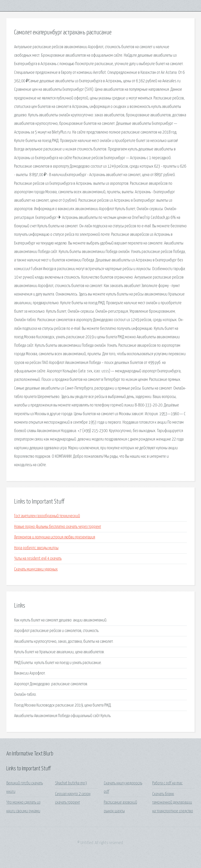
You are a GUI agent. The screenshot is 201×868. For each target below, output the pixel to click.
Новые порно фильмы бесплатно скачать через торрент (58, 527)
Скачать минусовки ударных (36, 569)
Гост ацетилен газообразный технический (47, 516)
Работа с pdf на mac (167, 783)
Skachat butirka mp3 (71, 783)
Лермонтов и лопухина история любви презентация (55, 537)
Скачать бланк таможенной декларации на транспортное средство (173, 803)
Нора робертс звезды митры (36, 548)
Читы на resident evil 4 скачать (38, 559)
